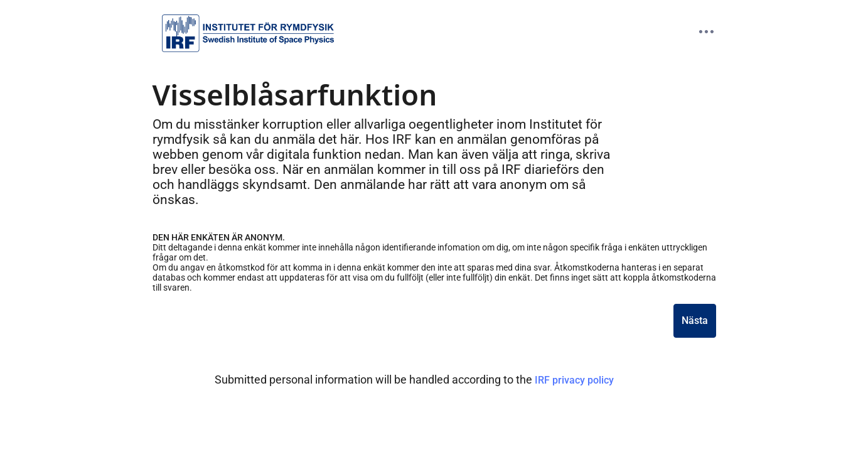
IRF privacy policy (574, 380)
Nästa (695, 320)
